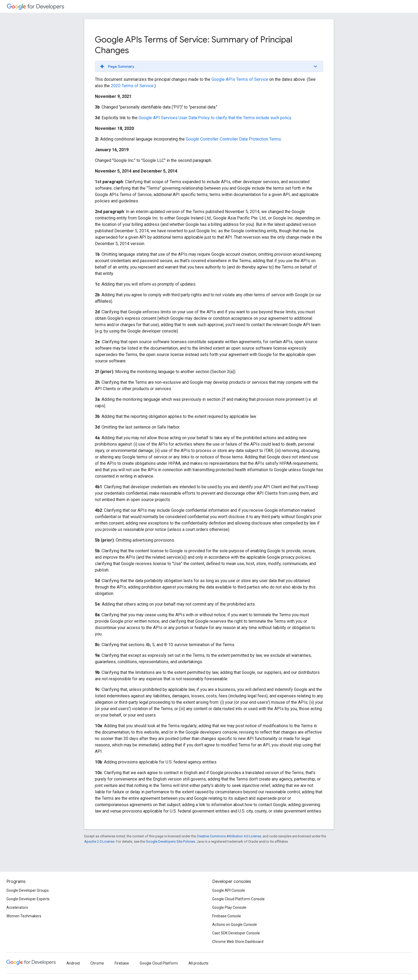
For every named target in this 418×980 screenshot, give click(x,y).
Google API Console (229, 890)
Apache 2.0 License (99, 841)
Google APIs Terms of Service (240, 79)
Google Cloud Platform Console (238, 899)
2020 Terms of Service (132, 86)
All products (198, 963)
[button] (209, 66)
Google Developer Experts (28, 899)
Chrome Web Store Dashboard (238, 942)
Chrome (97, 963)
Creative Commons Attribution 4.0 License (229, 836)
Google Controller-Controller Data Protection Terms (233, 139)
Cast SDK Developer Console (236, 933)
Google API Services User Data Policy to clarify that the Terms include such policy (215, 118)
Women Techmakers (24, 916)
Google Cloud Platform (159, 963)
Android (73, 963)
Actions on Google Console (235, 925)
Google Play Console (229, 907)
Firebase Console (227, 916)
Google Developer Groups (28, 890)
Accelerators (17, 907)
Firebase (122, 963)
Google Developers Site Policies (170, 841)
